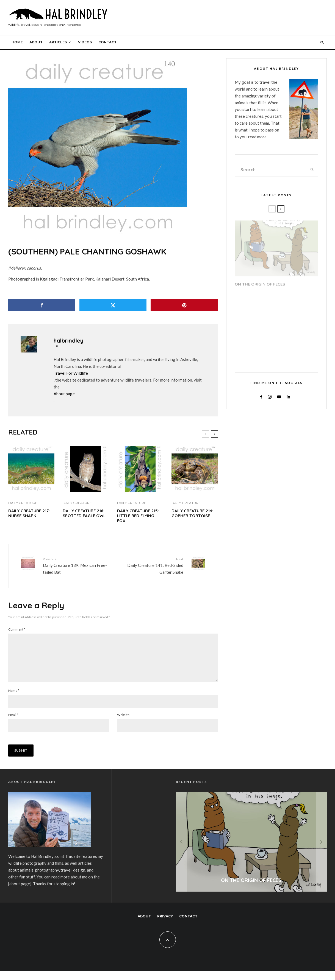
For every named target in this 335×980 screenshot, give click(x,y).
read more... (259, 137)
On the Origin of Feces (260, 282)
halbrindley (68, 341)
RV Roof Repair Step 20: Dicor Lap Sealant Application (284, 304)
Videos (85, 42)
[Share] (42, 305)
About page (64, 394)
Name (14, 699)
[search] (312, 170)
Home (17, 42)
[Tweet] (113, 305)
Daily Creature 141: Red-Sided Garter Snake (150, 565)
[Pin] (184, 305)
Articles (58, 42)
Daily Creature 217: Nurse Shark (29, 513)
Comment (17, 629)
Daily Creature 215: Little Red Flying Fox (138, 516)
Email (13, 723)
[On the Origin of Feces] (251, 851)
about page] (20, 892)
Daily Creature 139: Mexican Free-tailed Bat (76, 565)
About (36, 42)
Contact (107, 42)
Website (123, 723)
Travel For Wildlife (71, 373)
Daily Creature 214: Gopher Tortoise (192, 513)
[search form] (271, 170)
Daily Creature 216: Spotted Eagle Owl (84, 513)
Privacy (165, 925)
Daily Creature (23, 503)
